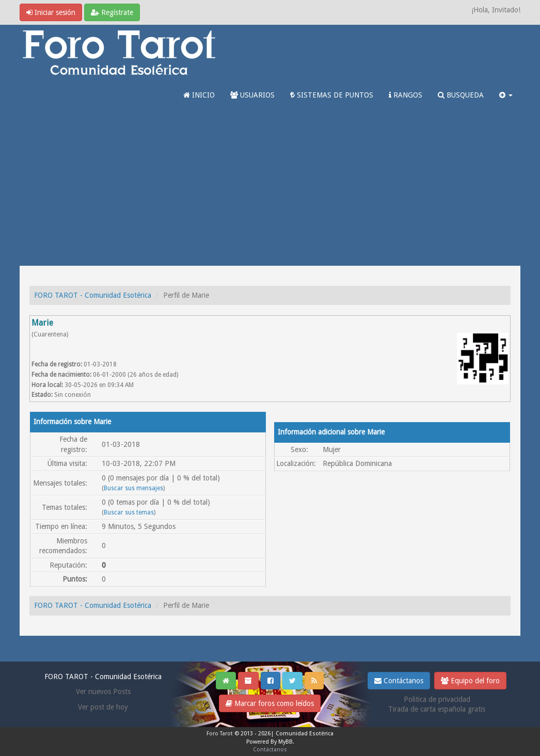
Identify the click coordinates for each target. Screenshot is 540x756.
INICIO (199, 95)
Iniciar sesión (51, 12)
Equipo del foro (470, 681)
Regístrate (112, 12)
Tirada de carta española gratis (437, 709)
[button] (506, 95)
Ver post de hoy (103, 707)
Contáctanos (399, 681)
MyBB (285, 742)
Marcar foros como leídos (270, 703)
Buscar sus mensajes (133, 488)
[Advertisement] (270, 188)
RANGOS (406, 95)
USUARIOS (252, 95)
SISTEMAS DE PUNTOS (332, 95)
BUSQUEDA (461, 95)
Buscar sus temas (129, 512)
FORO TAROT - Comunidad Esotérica (93, 295)
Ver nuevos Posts (103, 691)
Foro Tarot (220, 734)
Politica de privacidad (437, 699)
